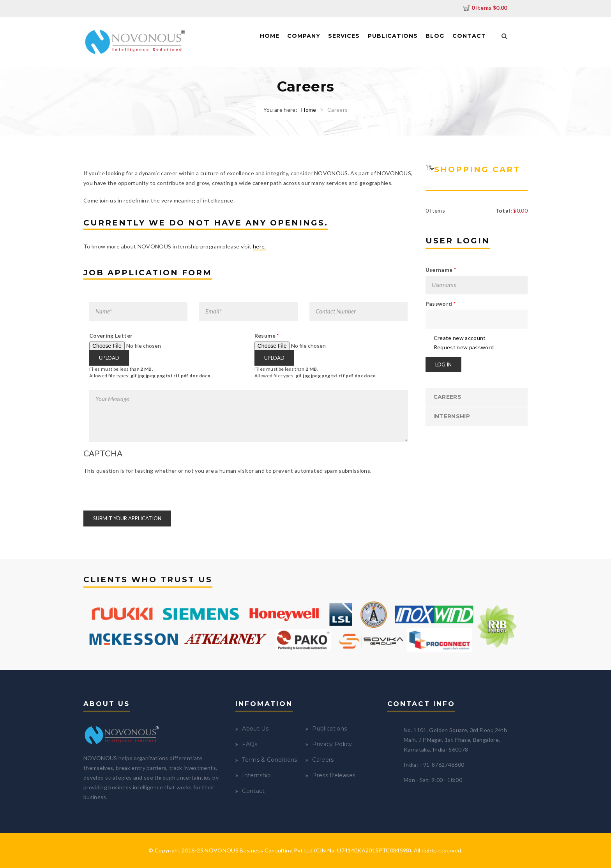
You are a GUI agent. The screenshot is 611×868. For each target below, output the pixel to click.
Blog (435, 36)
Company (304, 36)
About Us (255, 729)
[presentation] (143, 490)
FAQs (250, 744)
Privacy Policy (332, 744)
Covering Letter (111, 335)
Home (270, 36)
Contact (469, 36)
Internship (452, 416)
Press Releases (334, 775)
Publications (393, 36)
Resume (267, 335)
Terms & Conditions (269, 760)
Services (344, 36)
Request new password (464, 347)
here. (260, 246)
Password (441, 304)
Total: (504, 210)
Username (441, 270)
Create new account (460, 338)
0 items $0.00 (485, 8)
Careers (447, 397)
